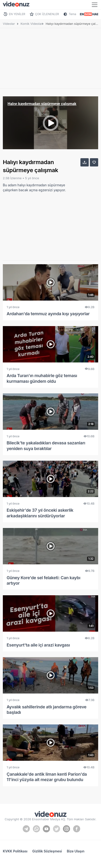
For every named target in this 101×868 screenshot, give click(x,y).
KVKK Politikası (15, 851)
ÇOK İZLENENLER (47, 14)
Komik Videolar (31, 24)
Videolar (9, 24)
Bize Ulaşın (75, 851)
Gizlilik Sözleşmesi (47, 851)
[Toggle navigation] (95, 5)
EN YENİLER (17, 14)
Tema (72, 14)
